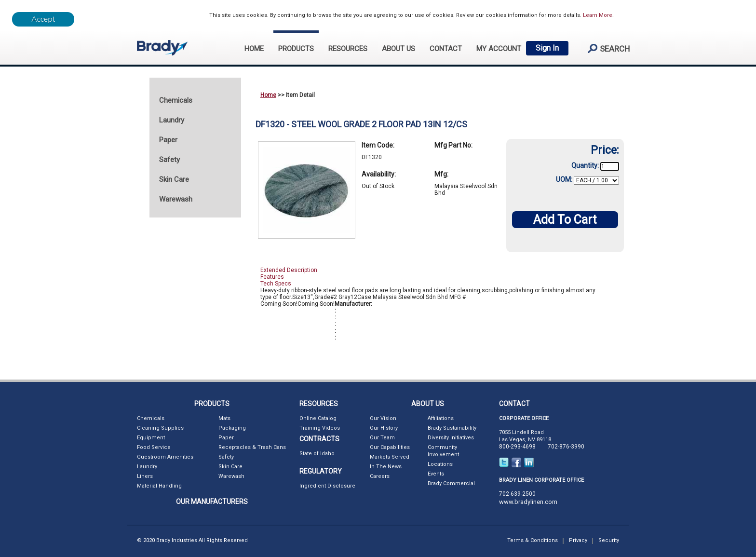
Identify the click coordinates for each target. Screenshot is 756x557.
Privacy (578, 540)
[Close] (43, 19)
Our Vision (383, 418)
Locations (440, 464)
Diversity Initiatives (451, 438)
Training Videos (320, 428)
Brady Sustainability (452, 428)
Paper (226, 438)
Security (609, 540)
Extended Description (289, 270)
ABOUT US (398, 49)
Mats (224, 418)
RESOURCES (348, 49)
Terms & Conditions (533, 540)
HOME (254, 49)
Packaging (232, 428)
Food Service (154, 447)
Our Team (382, 438)
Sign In (547, 48)
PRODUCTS (296, 49)
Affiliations (441, 418)
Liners (145, 476)
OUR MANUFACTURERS (212, 502)
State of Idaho (317, 454)
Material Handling (159, 486)
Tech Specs (276, 284)
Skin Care (230, 467)
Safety (226, 457)
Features (272, 277)
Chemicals (151, 418)
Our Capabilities (390, 447)
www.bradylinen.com (528, 502)
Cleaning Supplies (160, 428)
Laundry (147, 467)
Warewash (231, 476)
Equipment (151, 438)
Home (268, 95)
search (605, 48)
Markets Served (390, 457)
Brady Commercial (451, 483)
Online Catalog (318, 418)
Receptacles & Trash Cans (252, 447)
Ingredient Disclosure (327, 486)
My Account (499, 49)
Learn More (598, 15)
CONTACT (446, 49)
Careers (380, 476)
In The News (386, 467)
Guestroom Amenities (165, 457)
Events (436, 474)
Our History (384, 428)
